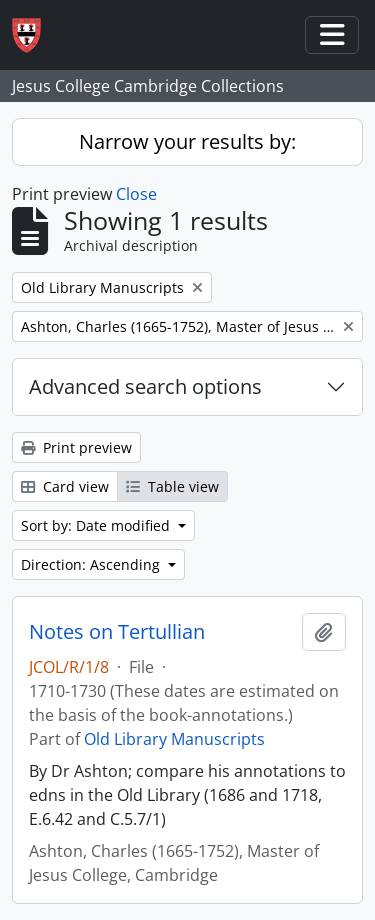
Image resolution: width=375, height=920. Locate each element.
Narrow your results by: (187, 141)
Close (136, 194)
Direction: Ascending (92, 564)
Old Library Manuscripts (174, 739)
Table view (172, 486)
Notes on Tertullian (117, 632)
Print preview (76, 447)
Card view (65, 486)
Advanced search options (145, 386)
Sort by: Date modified (97, 525)
